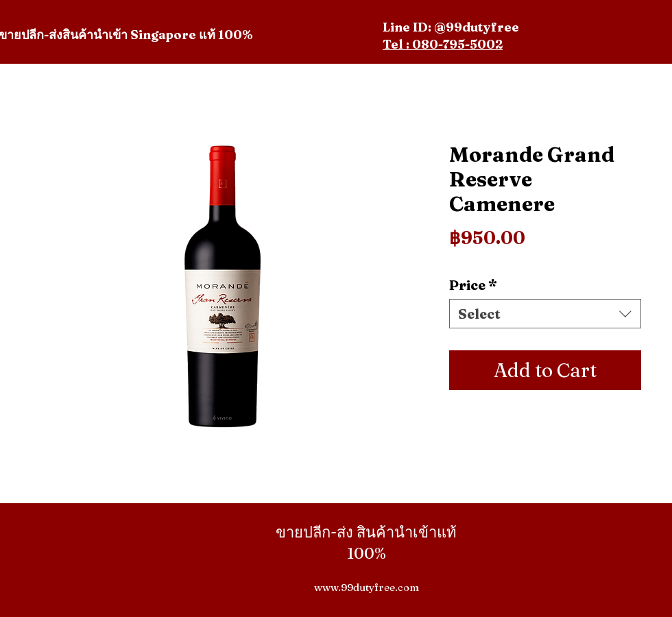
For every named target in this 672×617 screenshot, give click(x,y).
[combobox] (545, 314)
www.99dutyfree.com (367, 587)
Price (473, 285)
